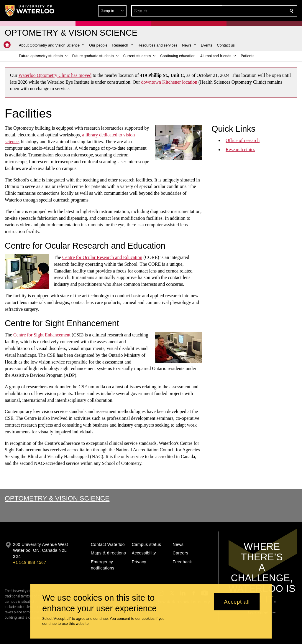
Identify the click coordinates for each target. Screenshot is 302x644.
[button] (249, 11)
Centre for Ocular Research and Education (102, 257)
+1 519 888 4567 (29, 562)
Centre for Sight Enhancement (42, 335)
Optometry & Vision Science (57, 498)
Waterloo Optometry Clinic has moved (55, 75)
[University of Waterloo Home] (30, 11)
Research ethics (240, 150)
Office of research (243, 140)
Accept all (237, 602)
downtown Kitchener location (169, 82)
